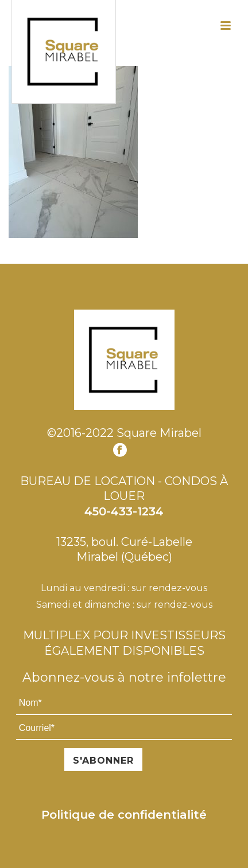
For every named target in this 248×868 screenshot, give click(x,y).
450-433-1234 (124, 511)
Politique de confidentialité (124, 815)
